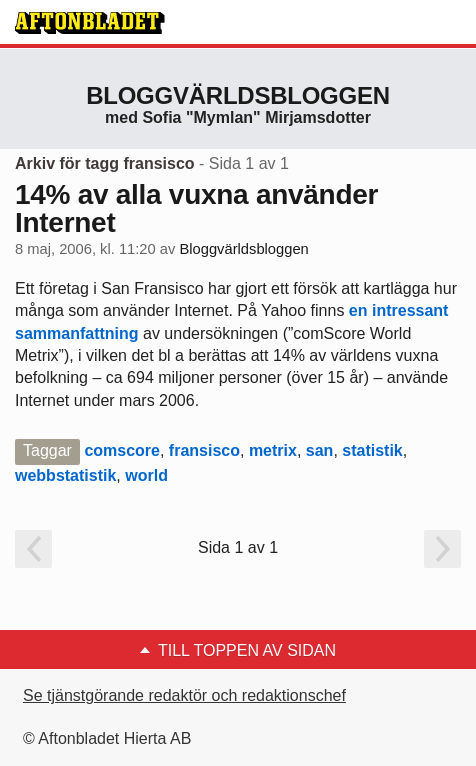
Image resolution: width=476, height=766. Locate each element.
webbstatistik (65, 475)
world (146, 475)
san (320, 450)
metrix (273, 450)
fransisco (204, 450)
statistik (372, 450)
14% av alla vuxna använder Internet (196, 208)
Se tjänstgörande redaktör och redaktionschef (184, 695)
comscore (122, 450)
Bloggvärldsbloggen (238, 95)
